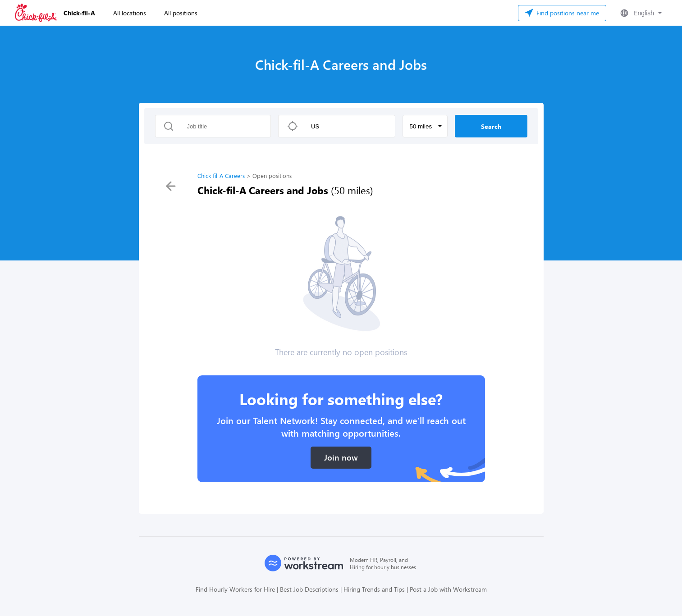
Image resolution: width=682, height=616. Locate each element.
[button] (640, 13)
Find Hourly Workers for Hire (235, 589)
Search (491, 126)
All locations (130, 13)
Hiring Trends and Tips (374, 589)
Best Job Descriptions (309, 589)
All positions (181, 13)
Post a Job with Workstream (448, 589)
